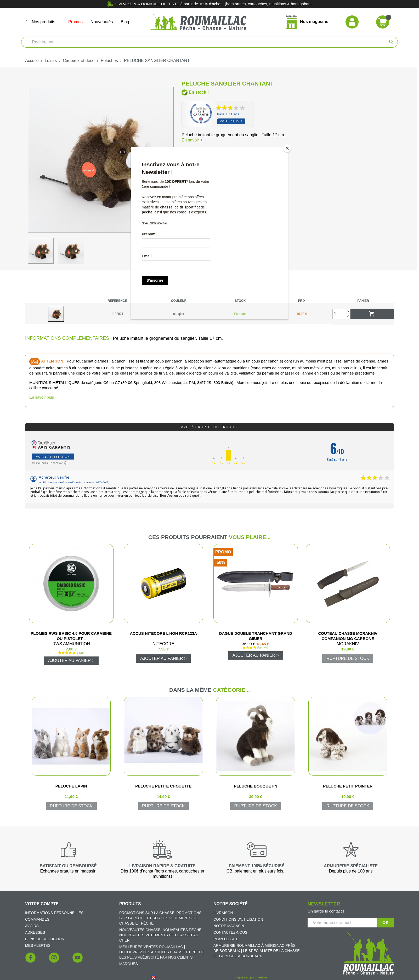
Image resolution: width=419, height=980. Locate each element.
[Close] (287, 148)
